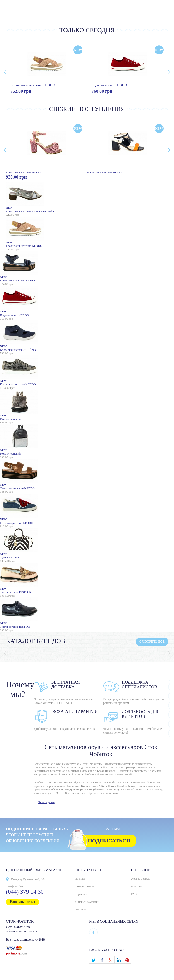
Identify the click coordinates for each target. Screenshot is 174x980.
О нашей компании (87, 902)
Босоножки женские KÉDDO (33, 85)
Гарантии (81, 894)
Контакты (82, 909)
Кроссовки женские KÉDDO (87, 371)
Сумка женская (87, 544)
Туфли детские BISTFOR (87, 578)
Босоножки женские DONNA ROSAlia (87, 197)
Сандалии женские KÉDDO (87, 474)
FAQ (134, 894)
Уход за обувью (141, 879)
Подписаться (109, 841)
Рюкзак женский (87, 405)
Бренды (80, 879)
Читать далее (46, 802)
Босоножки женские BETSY (46, 147)
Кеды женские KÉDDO (109, 85)
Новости (136, 886)
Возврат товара (85, 886)
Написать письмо (23, 902)
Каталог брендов (36, 641)
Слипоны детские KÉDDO (87, 509)
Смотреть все (152, 642)
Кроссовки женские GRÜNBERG (87, 336)
